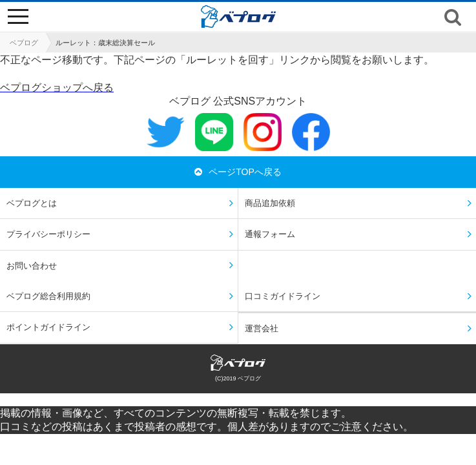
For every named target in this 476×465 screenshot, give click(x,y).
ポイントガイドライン (48, 327)
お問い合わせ (32, 266)
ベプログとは (32, 203)
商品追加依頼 (270, 203)
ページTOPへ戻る (238, 172)
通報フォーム (270, 234)
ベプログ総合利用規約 (48, 296)
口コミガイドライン (283, 296)
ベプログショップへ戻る (57, 88)
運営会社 (262, 328)
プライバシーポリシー (48, 234)
